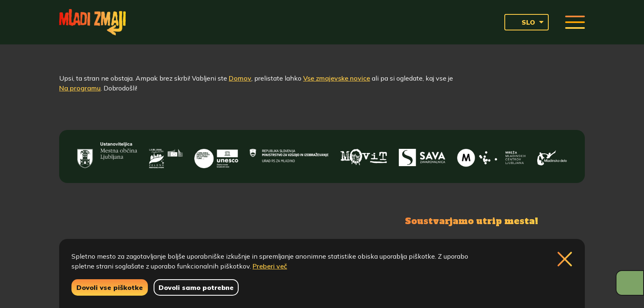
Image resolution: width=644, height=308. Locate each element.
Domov (240, 78)
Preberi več (270, 266)
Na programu (80, 88)
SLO (522, 22)
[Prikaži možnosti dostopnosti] (630, 283)
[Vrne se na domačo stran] (92, 22)
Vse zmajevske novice (337, 78)
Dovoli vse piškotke (110, 287)
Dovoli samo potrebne (196, 287)
